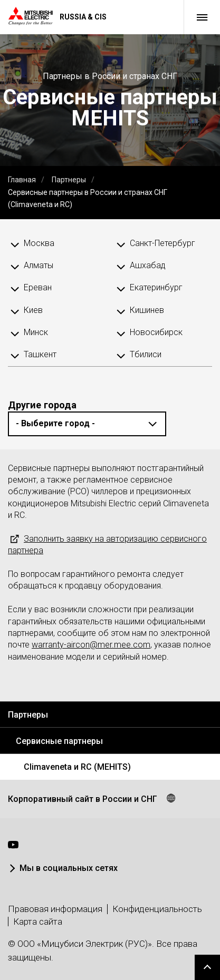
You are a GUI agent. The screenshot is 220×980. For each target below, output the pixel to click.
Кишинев (147, 310)
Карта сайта (38, 922)
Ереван (38, 287)
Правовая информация (55, 909)
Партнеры (69, 180)
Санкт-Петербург (162, 243)
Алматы (39, 265)
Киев (33, 310)
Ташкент (40, 354)
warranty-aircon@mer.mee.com (91, 645)
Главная (22, 180)
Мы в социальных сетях (69, 868)
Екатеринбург (156, 287)
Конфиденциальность (157, 909)
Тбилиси (146, 354)
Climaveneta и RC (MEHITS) (77, 767)
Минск (36, 332)
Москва (39, 243)
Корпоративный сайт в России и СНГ (83, 799)
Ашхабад (148, 265)
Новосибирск (156, 332)
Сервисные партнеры (59, 741)
